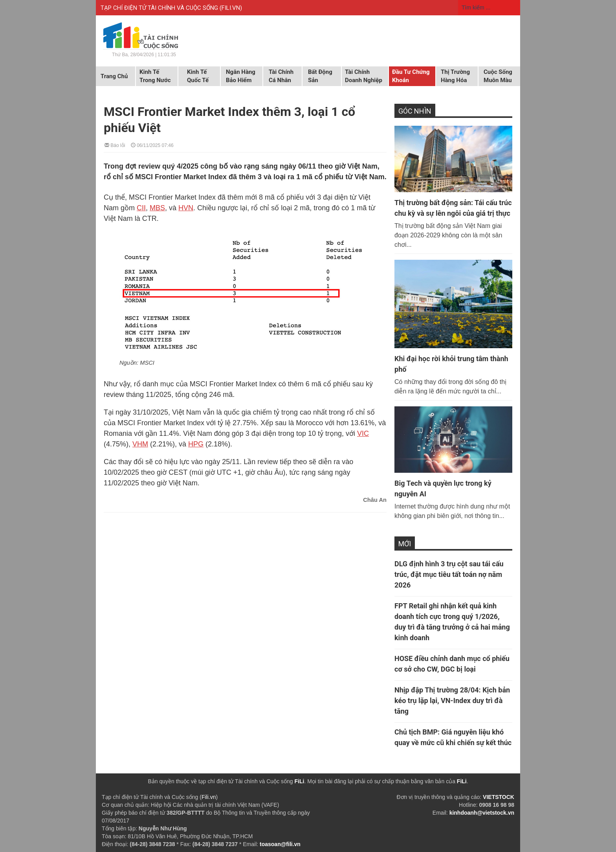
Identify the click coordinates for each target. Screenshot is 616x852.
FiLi (300, 781)
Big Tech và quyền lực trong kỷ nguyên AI (443, 488)
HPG (196, 444)
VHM (140, 444)
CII (141, 208)
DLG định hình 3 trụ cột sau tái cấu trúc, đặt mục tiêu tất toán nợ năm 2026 (449, 574)
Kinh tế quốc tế (198, 76)
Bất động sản (320, 76)
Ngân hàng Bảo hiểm (241, 76)
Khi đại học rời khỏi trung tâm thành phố (451, 364)
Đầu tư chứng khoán (411, 76)
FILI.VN (231, 8)
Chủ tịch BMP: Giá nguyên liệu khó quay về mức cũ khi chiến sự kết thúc (453, 737)
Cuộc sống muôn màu (498, 76)
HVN (186, 208)
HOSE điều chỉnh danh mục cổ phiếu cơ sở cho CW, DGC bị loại (452, 664)
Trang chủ (114, 76)
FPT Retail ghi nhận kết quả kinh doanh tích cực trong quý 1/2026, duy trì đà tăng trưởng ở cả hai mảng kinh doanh (452, 622)
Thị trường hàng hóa (455, 76)
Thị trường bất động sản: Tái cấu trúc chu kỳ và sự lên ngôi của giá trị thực (453, 208)
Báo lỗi (115, 145)
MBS (157, 208)
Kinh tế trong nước (155, 76)
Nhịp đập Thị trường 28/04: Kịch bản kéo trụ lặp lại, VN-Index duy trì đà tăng (452, 701)
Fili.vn (209, 797)
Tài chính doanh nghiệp (364, 76)
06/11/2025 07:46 (152, 145)
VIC (363, 433)
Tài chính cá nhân (281, 76)
